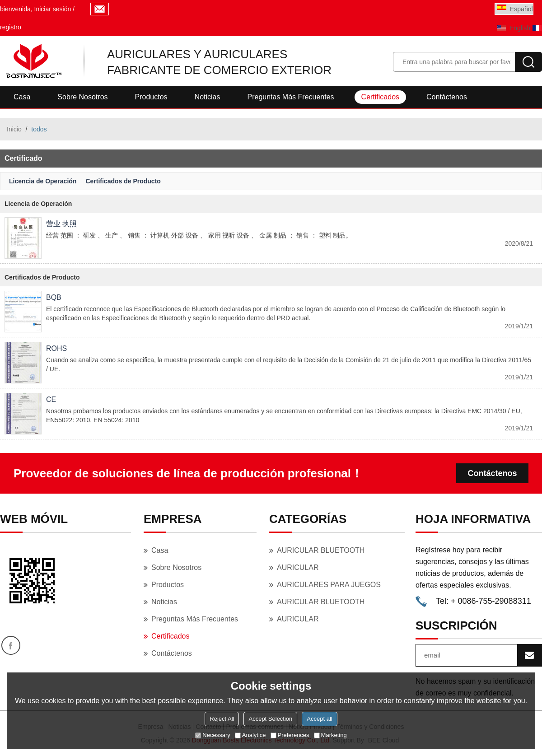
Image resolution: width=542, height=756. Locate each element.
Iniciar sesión (53, 9)
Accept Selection (270, 719)
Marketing (330, 735)
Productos (151, 97)
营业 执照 (61, 224)
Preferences (290, 735)
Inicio (14, 129)
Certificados (380, 97)
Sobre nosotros (82, 97)
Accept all (319, 719)
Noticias (208, 97)
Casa (22, 97)
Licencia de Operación (43, 181)
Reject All (222, 719)
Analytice (250, 735)
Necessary (213, 735)
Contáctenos (447, 97)
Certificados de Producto (123, 181)
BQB (54, 297)
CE (51, 399)
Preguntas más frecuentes (290, 97)
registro (11, 27)
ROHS (56, 348)
